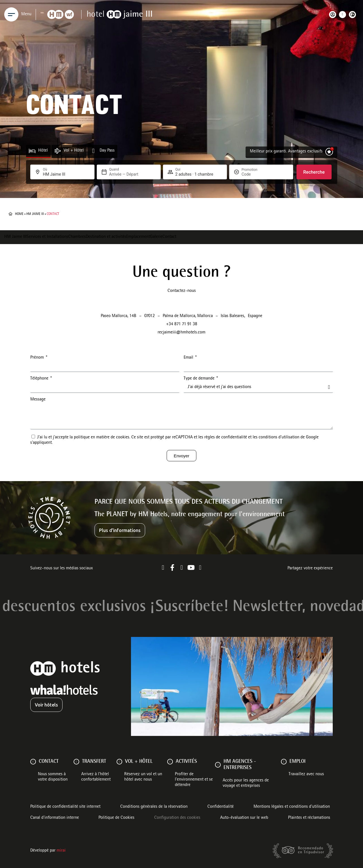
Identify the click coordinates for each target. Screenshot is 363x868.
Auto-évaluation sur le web (244, 818)
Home (19, 214)
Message (38, 400)
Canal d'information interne (55, 818)
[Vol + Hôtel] (58, 151)
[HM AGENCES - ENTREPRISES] (218, 765)
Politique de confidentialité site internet (65, 807)
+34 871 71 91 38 (182, 324)
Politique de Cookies (116, 818)
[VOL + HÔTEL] (119, 762)
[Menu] (11, 14)
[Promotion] (255, 174)
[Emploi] (284, 762)
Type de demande (200, 379)
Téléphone (40, 379)
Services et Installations (47, 237)
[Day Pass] (94, 151)
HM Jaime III (35, 214)
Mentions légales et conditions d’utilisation (292, 807)
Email (189, 358)
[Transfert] (76, 762)
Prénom (38, 358)
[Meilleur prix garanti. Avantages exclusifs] (329, 152)
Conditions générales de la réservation (154, 807)
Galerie (156, 237)
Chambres (77, 237)
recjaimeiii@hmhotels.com (181, 333)
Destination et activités (106, 237)
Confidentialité (221, 807)
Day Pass (107, 151)
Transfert (94, 762)
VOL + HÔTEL (139, 762)
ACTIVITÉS (186, 762)
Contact (169, 237)
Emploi (298, 762)
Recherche (314, 172)
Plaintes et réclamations (309, 818)
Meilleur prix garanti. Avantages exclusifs (286, 152)
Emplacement (138, 237)
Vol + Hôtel (74, 151)
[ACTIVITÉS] (170, 762)
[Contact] (33, 762)
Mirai (61, 851)
